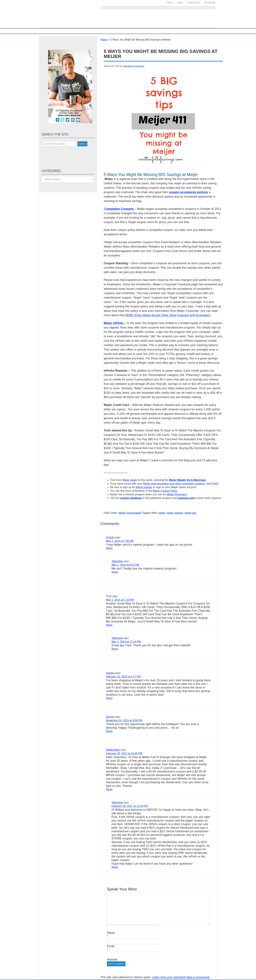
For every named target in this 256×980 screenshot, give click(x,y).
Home (170, 3)
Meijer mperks (144, 487)
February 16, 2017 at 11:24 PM (130, 806)
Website (112, 960)
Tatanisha (127, 66)
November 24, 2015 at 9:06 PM (124, 720)
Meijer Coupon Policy (165, 491)
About (180, 3)
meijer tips (190, 513)
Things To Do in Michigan (145, 31)
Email (111, 946)
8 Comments (138, 66)
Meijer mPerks (114, 323)
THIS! (215, 484)
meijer (162, 513)
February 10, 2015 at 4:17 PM (123, 677)
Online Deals (124, 31)
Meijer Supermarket (62, 31)
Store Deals (108, 31)
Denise (110, 717)
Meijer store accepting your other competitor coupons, (174, 484)
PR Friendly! (210, 3)
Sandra (110, 673)
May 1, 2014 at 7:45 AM (120, 541)
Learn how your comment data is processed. (181, 977)
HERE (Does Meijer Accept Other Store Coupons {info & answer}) (168, 315)
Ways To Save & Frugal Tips (87, 31)
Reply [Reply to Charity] (109, 548)
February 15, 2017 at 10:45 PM (124, 753)
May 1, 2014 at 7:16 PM (120, 600)
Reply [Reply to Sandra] (109, 698)
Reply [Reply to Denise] (109, 731)
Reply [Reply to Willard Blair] (109, 789)
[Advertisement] (142, 507)
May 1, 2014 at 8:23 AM (125, 565)
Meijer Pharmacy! (177, 494)
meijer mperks (175, 513)
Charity (110, 537)
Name (111, 933)
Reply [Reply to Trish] (109, 625)
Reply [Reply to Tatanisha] (115, 572)
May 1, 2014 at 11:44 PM (126, 642)
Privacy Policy (194, 3)
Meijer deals (130, 480)
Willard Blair (113, 750)
